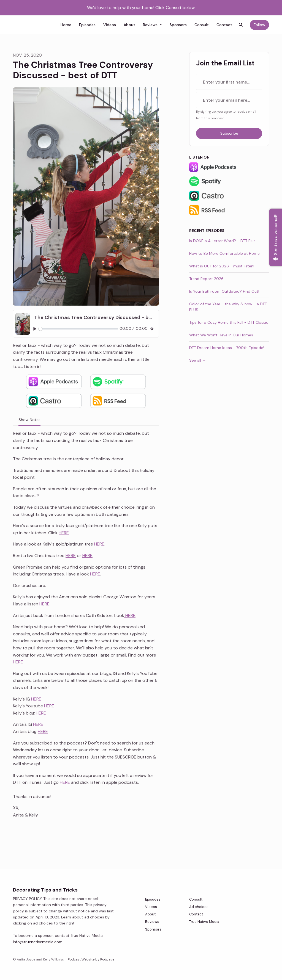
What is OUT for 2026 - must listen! (222, 266)
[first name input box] (229, 82)
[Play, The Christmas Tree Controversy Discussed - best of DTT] (35, 329)
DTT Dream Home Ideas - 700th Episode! (227, 348)
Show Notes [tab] (29, 420)
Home (66, 25)
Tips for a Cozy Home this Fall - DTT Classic (229, 322)
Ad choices (199, 907)
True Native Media (204, 922)
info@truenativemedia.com (38, 942)
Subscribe (229, 133)
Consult (202, 25)
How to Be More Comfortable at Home (224, 253)
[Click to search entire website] (241, 25)
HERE (64, 533)
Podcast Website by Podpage (91, 959)
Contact (224, 25)
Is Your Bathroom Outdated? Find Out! (224, 291)
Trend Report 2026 (206, 279)
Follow (259, 25)
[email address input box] (229, 100)
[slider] (78, 329)
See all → (198, 360)
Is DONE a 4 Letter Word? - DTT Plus (222, 241)
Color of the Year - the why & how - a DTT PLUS (228, 307)
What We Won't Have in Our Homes (221, 335)
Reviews (151, 25)
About (129, 25)
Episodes (87, 25)
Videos (110, 25)
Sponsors (178, 25)
